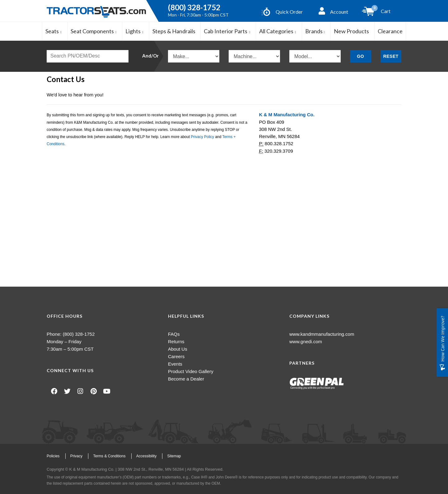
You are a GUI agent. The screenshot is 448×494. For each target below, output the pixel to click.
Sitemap (174, 456)
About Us (178, 349)
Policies (53, 456)
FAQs (174, 334)
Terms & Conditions (109, 456)
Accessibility (146, 456)
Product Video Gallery (191, 371)
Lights (135, 31)
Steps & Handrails (174, 31)
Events (175, 364)
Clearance (390, 31)
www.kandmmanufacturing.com (322, 334)
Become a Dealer (186, 379)
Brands (315, 31)
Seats (54, 31)
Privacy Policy (202, 137)
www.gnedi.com (306, 342)
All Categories (278, 31)
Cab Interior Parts (227, 31)
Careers (176, 356)
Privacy (76, 456)
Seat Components (94, 31)
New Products (351, 31)
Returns (176, 342)
